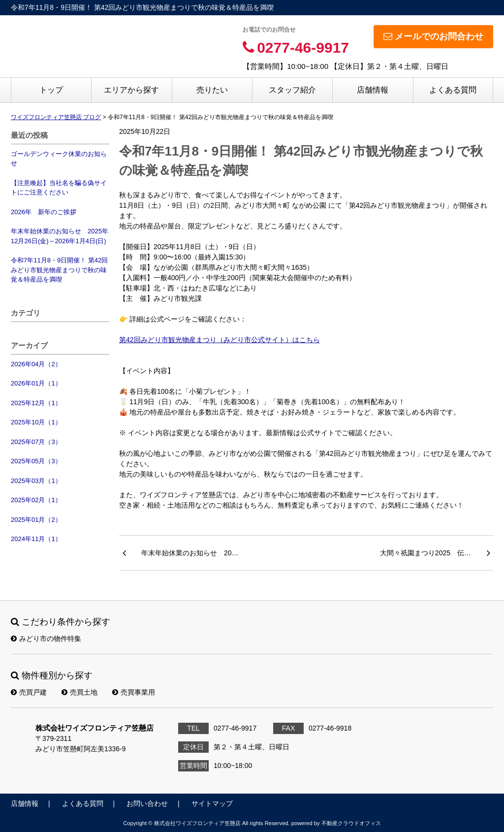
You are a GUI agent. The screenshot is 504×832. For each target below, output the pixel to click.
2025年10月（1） (36, 422)
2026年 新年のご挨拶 (44, 212)
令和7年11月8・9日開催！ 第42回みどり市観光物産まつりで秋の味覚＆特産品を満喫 (59, 270)
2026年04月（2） (36, 364)
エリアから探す (131, 90)
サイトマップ (212, 803)
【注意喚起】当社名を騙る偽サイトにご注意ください (59, 188)
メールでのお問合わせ (433, 36)
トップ (51, 90)
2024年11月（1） (36, 539)
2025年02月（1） (36, 500)
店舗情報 (373, 90)
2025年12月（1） (36, 403)
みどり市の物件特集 (46, 639)
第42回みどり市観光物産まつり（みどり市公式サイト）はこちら (220, 340)
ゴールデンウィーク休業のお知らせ (59, 159)
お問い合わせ (147, 803)
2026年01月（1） (36, 383)
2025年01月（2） (36, 520)
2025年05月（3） (36, 461)
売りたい (212, 90)
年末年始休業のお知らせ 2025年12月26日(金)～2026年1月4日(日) (60, 236)
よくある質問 (453, 90)
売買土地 (79, 692)
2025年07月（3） (36, 442)
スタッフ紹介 (292, 90)
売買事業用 (134, 692)
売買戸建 (29, 692)
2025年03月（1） (36, 481)
